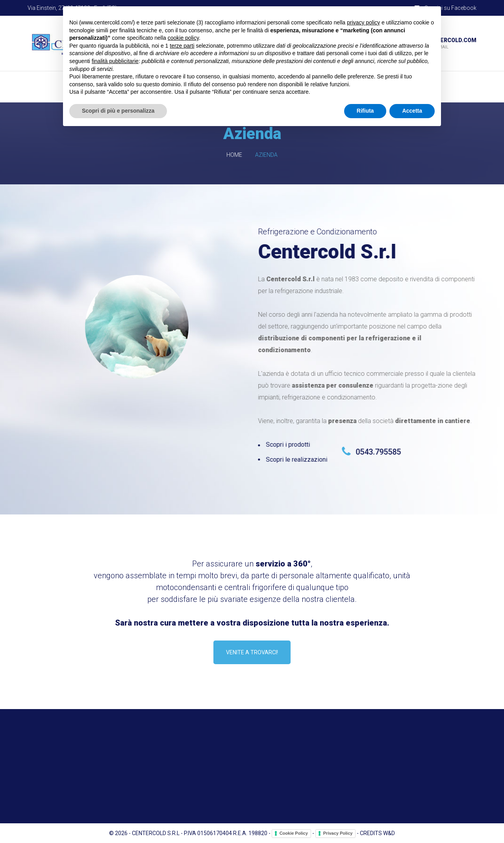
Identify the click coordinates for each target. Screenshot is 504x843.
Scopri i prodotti (289, 445)
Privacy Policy (338, 833)
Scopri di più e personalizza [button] (118, 111)
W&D (389, 833)
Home (234, 155)
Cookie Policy (294, 833)
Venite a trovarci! (252, 652)
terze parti (182, 46)
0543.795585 (380, 452)
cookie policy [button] (183, 38)
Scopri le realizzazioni (298, 460)
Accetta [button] (412, 111)
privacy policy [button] (363, 22)
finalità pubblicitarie (115, 61)
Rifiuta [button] (365, 111)
